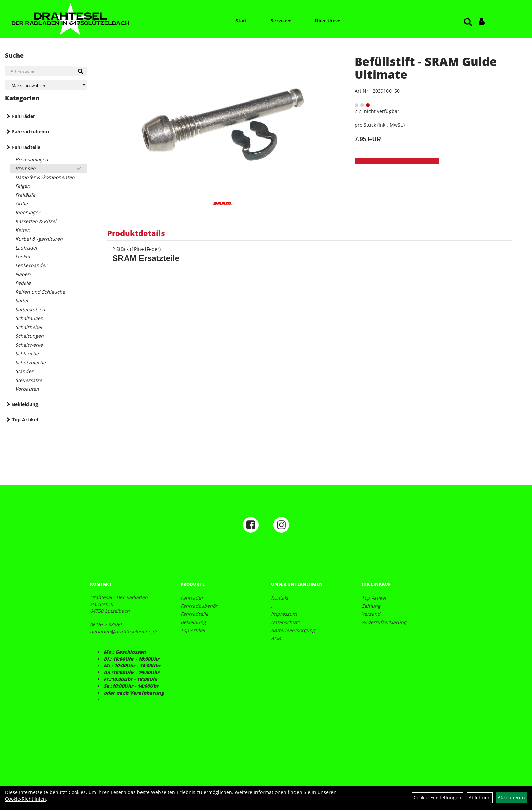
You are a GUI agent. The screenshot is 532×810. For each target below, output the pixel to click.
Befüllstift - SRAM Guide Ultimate (426, 68)
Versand (371, 614)
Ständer (24, 371)
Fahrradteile (26, 147)
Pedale (23, 283)
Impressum (284, 614)
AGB (276, 638)
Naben (23, 274)
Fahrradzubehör (31, 132)
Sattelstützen (30, 309)
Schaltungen (30, 336)
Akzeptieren (511, 798)
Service (281, 21)
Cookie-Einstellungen (438, 798)
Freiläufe (25, 195)
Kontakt (280, 598)
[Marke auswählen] (46, 85)
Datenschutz (285, 622)
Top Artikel (25, 419)
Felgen (23, 186)
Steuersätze (29, 380)
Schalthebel (29, 327)
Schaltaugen (29, 318)
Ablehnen (480, 798)
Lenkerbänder (31, 265)
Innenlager (28, 212)
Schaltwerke (29, 345)
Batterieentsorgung (293, 630)
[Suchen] (81, 71)
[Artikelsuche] (468, 23)
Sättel (22, 301)
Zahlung (371, 606)
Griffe (22, 204)
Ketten (23, 230)
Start (241, 21)
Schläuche (27, 354)
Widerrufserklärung (384, 622)
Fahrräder (23, 116)
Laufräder (26, 248)
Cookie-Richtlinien (26, 799)
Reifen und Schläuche (40, 292)
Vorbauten (27, 389)
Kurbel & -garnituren (39, 239)
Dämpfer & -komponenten (45, 177)
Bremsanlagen (32, 159)
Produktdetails (136, 233)
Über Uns (327, 21)
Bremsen (25, 168)
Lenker (23, 256)
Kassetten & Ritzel (36, 221)
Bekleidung (25, 404)
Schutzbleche (31, 362)
